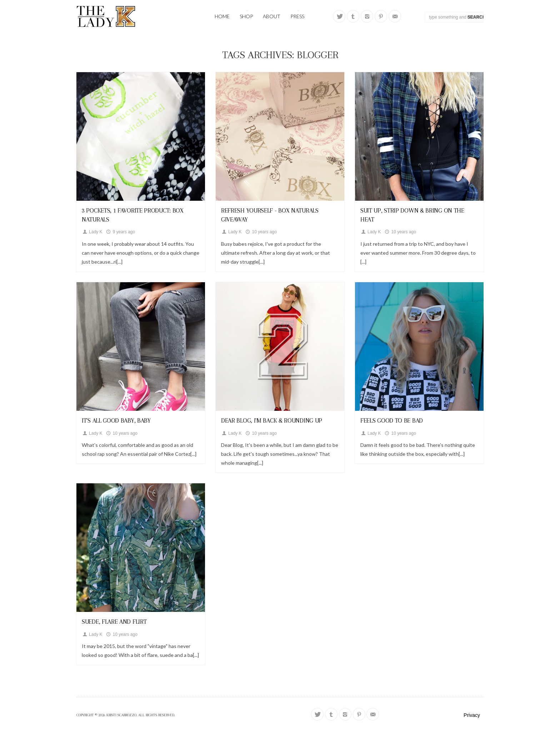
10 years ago (261, 232)
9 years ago (120, 232)
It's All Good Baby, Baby (116, 420)
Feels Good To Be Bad (392, 420)
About (272, 16)
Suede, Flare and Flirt (114, 622)
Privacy (472, 715)
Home (222, 16)
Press (297, 16)
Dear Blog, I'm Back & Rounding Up (272, 420)
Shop (246, 16)
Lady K (92, 232)
